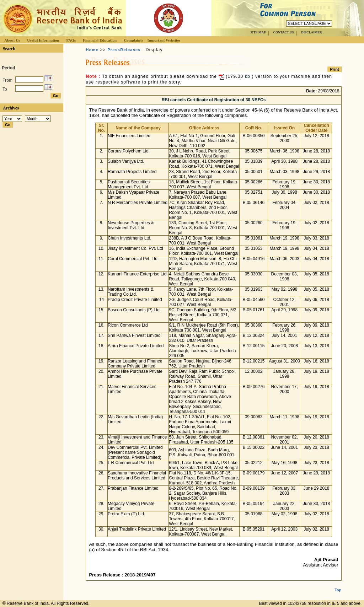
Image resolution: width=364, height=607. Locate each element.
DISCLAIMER (312, 32)
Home (92, 50)
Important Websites (164, 40)
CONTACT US (283, 32)
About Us (12, 40)
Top (338, 584)
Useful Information (43, 40)
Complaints (133, 40)
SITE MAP (258, 32)
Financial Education (100, 40)
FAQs (71, 40)
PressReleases (124, 50)
